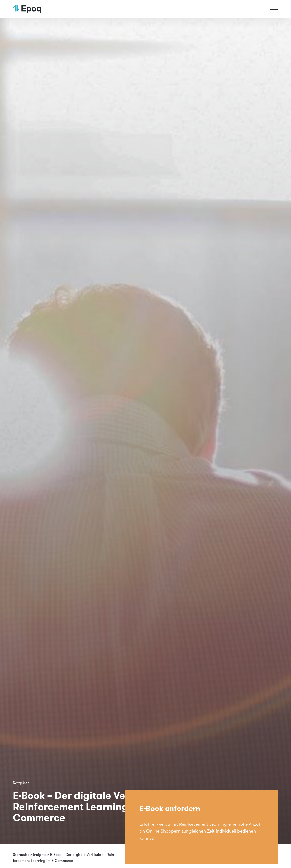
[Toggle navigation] (274, 9)
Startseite (21, 855)
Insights (40, 855)
